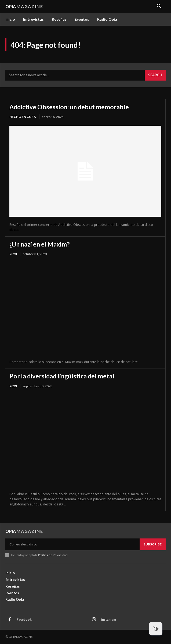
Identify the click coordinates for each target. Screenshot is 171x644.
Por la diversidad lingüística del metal (62, 376)
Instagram (108, 619)
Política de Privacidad (53, 555)
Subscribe (153, 544)
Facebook (24, 619)
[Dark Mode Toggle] (156, 629)
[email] (72, 544)
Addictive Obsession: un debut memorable (69, 107)
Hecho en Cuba (23, 117)
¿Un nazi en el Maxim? (39, 244)
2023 (13, 254)
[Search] (155, 75)
